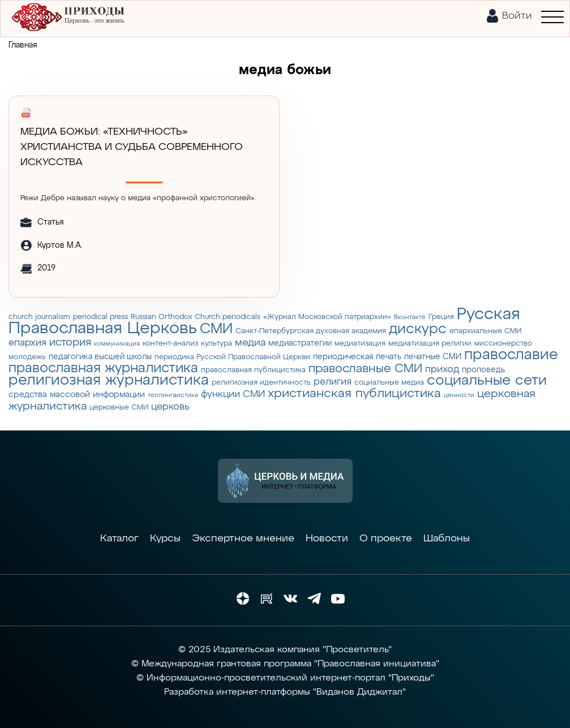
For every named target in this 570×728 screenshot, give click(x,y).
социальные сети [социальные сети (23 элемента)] (487, 381)
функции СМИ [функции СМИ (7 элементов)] (233, 394)
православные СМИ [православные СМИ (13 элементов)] (365, 369)
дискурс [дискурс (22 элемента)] (418, 329)
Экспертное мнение (243, 539)
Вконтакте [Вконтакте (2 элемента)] (410, 317)
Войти (517, 16)
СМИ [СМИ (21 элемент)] (216, 329)
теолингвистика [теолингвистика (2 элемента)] (173, 395)
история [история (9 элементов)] (70, 343)
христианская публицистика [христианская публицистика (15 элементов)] (354, 394)
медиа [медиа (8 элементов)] (250, 343)
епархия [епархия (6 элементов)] (27, 343)
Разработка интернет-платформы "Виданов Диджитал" (285, 692)
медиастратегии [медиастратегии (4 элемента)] (300, 343)
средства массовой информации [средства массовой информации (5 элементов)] (77, 395)
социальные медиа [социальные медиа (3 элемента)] (389, 383)
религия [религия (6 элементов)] (333, 382)
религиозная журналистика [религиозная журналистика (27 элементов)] (109, 381)
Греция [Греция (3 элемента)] (441, 317)
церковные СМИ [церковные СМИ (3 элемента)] (119, 408)
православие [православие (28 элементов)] (511, 355)
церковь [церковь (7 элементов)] (170, 407)
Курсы (165, 539)
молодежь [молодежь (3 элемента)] (27, 357)
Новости (327, 539)
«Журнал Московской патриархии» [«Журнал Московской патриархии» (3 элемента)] (327, 317)
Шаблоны (447, 539)
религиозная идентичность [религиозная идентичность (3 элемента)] (261, 383)
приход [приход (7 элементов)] (442, 369)
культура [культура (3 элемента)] (217, 344)
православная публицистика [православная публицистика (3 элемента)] (253, 370)
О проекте (386, 539)
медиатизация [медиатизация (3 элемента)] (360, 344)
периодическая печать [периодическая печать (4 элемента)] (357, 357)
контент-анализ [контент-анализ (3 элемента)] (170, 344)
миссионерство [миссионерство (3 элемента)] (503, 344)
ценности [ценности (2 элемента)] (459, 395)
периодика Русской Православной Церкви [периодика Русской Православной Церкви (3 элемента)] (232, 357)
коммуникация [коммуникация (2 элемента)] (117, 344)
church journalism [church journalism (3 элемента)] (39, 317)
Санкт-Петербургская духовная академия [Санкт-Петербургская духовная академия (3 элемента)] (311, 331)
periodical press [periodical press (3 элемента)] (100, 317)
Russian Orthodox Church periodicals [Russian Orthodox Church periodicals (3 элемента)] (196, 317)
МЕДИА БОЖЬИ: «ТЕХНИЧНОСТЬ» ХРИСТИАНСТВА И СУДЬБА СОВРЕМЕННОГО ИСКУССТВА (132, 147)
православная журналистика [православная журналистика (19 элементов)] (103, 368)
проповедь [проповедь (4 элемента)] (483, 370)
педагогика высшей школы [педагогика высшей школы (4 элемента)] (100, 357)
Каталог (119, 539)
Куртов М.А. (60, 245)
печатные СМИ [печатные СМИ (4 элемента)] (433, 357)
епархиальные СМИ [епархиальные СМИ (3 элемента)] (485, 331)
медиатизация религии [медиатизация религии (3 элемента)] (430, 344)
